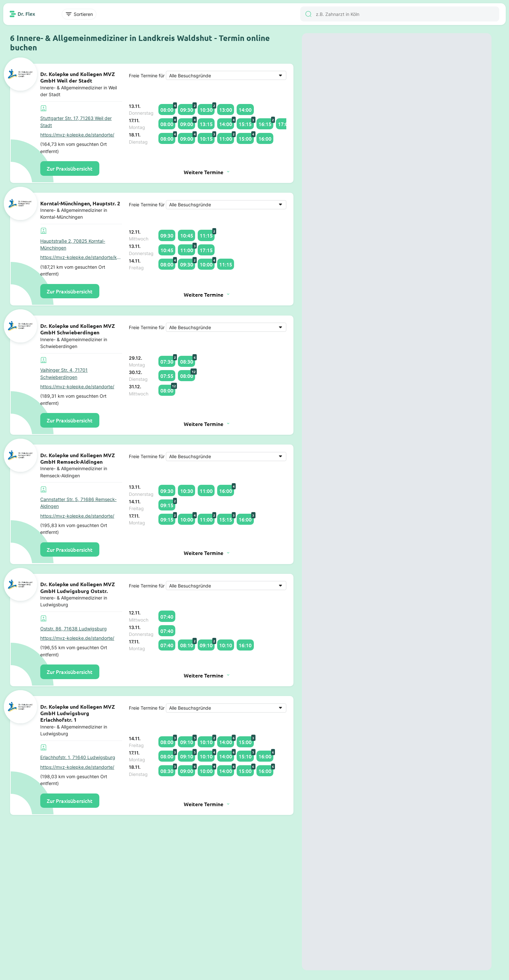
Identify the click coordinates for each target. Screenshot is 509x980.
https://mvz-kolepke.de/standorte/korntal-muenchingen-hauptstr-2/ (81, 257)
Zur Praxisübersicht (70, 168)
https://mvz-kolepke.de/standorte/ (77, 135)
